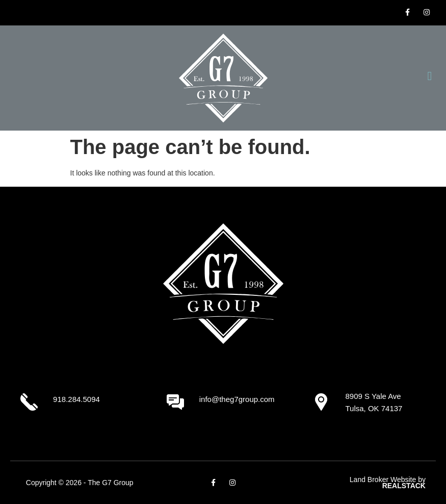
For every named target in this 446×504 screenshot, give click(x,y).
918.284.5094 (76, 399)
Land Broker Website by (388, 483)
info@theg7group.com (237, 399)
